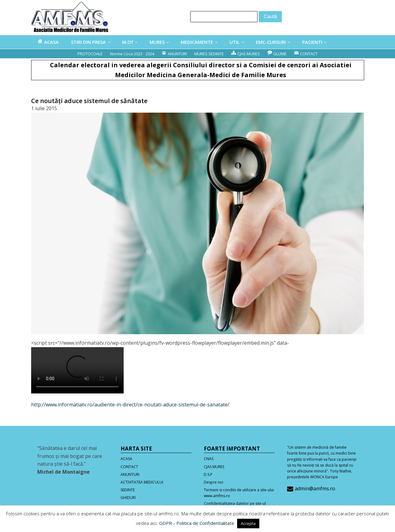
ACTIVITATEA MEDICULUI (142, 482)
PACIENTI (312, 42)
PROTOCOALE (90, 54)
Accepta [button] (248, 523)
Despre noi (214, 482)
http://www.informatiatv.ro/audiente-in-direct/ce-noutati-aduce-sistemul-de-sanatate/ (130, 405)
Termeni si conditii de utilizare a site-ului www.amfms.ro (239, 493)
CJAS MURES (214, 467)
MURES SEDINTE (209, 54)
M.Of (128, 42)
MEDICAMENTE (197, 42)
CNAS (209, 459)
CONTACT (129, 467)
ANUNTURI (130, 474)
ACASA (126, 459)
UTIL (235, 42)
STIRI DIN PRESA (88, 42)
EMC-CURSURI (271, 42)
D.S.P (208, 474)
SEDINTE (128, 490)
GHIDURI (128, 498)
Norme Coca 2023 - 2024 (132, 54)
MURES (157, 42)
